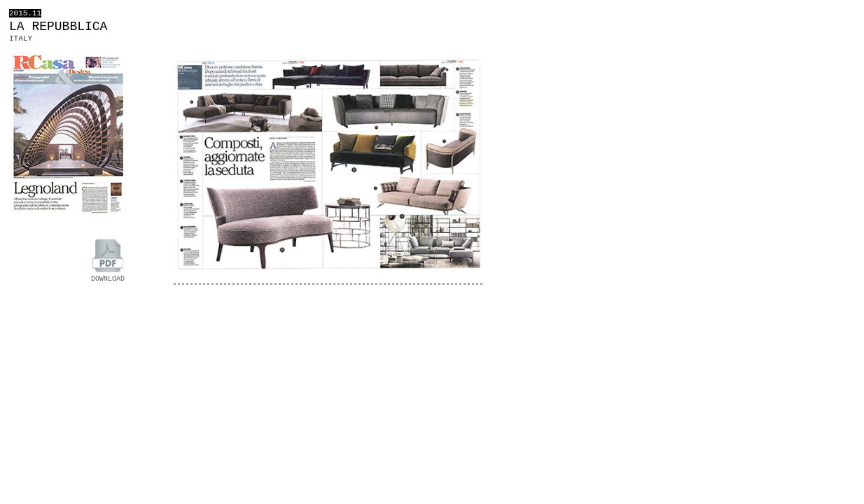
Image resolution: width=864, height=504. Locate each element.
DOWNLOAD (108, 275)
